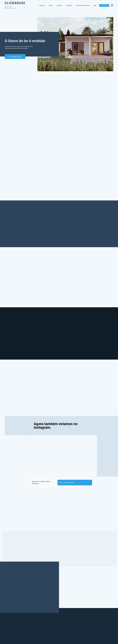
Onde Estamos (104, 5)
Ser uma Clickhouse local (83, 5)
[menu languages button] (112, 4)
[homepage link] (15, 5)
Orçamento (69, 5)
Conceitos (59, 5)
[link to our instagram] (75, 483)
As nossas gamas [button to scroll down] (14, 56)
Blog (95, 5)
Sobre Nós (42, 5)
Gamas (51, 5)
